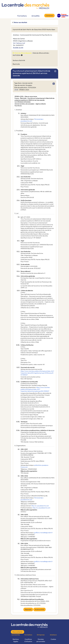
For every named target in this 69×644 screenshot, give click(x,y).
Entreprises (41, 635)
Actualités (36, 16)
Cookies (53, 639)
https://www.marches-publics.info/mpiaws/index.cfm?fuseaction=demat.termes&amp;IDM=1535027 (35, 389)
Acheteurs (53, 635)
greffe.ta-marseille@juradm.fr (43, 533)
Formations (22, 16)
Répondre (28, 609)
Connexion (49, 16)
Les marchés (16, 635)
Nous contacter (18, 632)
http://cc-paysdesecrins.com (40, 506)
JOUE (16, 90)
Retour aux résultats (20, 22)
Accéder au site (18, 47)
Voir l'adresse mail (19, 43)
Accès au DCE (39, 609)
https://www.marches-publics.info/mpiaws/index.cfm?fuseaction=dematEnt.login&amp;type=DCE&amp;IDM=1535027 (37, 373)
